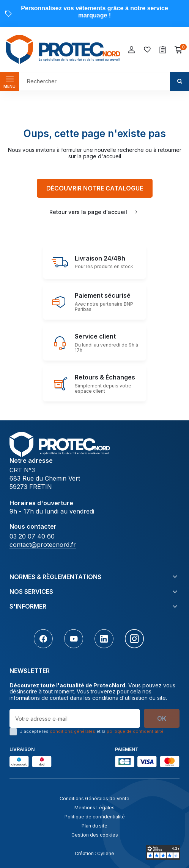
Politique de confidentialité (95, 817)
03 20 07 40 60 (32, 536)
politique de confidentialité (135, 731)
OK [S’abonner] (162, 718)
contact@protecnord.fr (43, 545)
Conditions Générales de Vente (94, 799)
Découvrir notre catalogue (95, 188)
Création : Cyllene (94, 853)
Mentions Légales (94, 808)
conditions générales (72, 731)
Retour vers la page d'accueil (88, 212)
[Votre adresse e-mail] (75, 718)
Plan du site (94, 826)
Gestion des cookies (95, 835)
